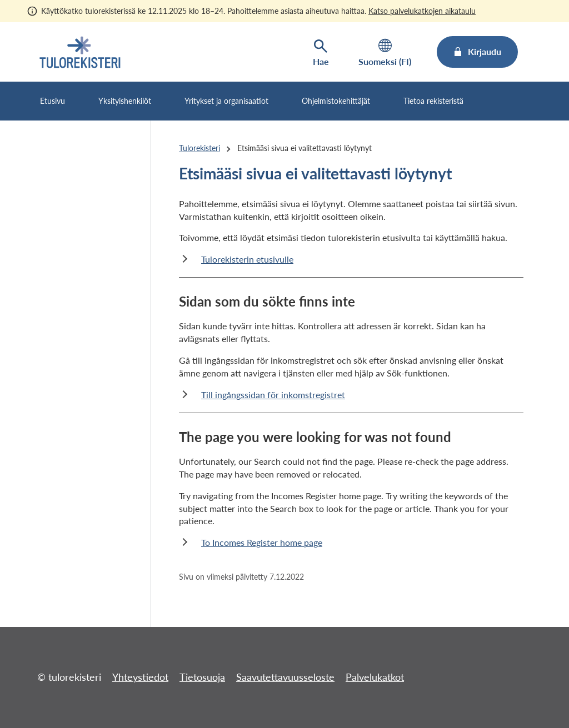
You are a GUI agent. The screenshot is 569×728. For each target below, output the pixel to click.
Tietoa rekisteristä (433, 101)
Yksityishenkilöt (125, 101)
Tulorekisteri (199, 148)
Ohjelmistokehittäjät (336, 101)
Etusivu (53, 101)
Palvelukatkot (375, 677)
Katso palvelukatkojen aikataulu (422, 11)
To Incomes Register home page (262, 542)
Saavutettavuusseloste (285, 677)
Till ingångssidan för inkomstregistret (273, 395)
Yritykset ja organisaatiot (226, 101)
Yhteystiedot (140, 677)
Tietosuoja (202, 677)
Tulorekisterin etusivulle (247, 259)
